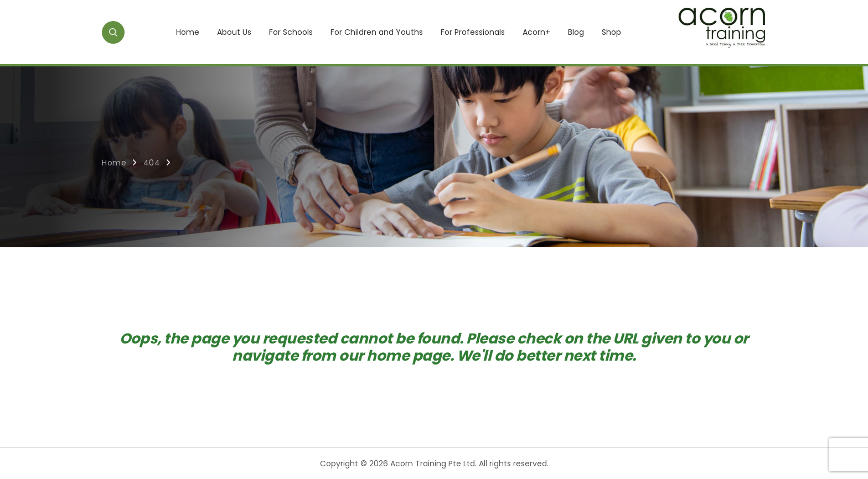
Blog (576, 32)
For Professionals (473, 32)
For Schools (291, 32)
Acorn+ (536, 32)
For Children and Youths (377, 32)
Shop (611, 32)
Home (188, 32)
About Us (234, 32)
